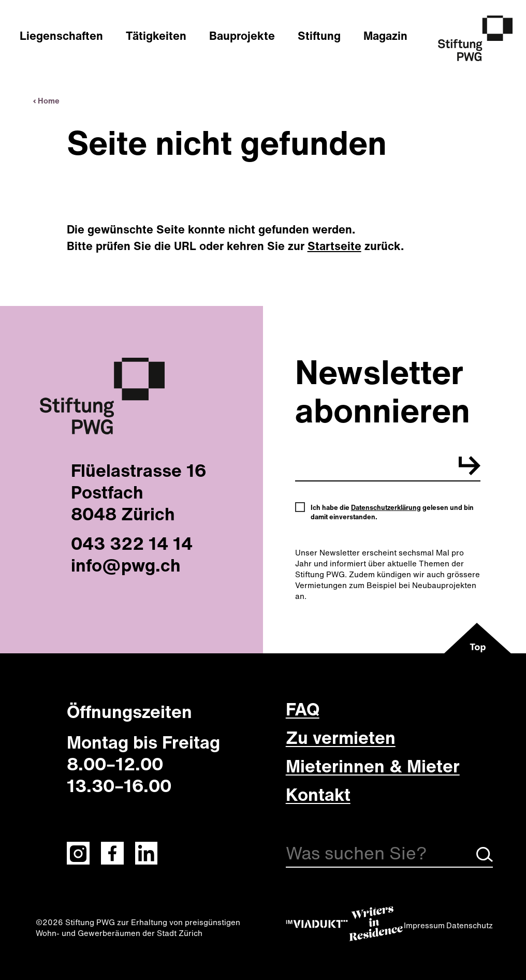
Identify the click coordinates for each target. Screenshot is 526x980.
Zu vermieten (341, 737)
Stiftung (319, 36)
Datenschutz (470, 925)
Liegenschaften (61, 36)
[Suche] (389, 855)
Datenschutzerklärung (386, 508)
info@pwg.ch (126, 565)
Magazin (385, 36)
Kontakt (318, 794)
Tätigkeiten (156, 36)
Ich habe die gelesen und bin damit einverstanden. (392, 513)
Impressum (424, 925)
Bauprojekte (242, 36)
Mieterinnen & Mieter (373, 766)
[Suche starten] (485, 859)
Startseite (334, 246)
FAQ (303, 709)
